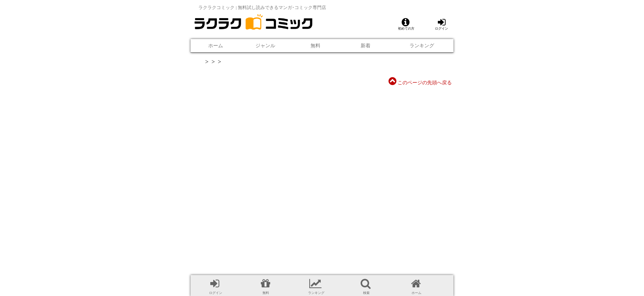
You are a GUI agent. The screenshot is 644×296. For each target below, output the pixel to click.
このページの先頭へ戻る (420, 83)
